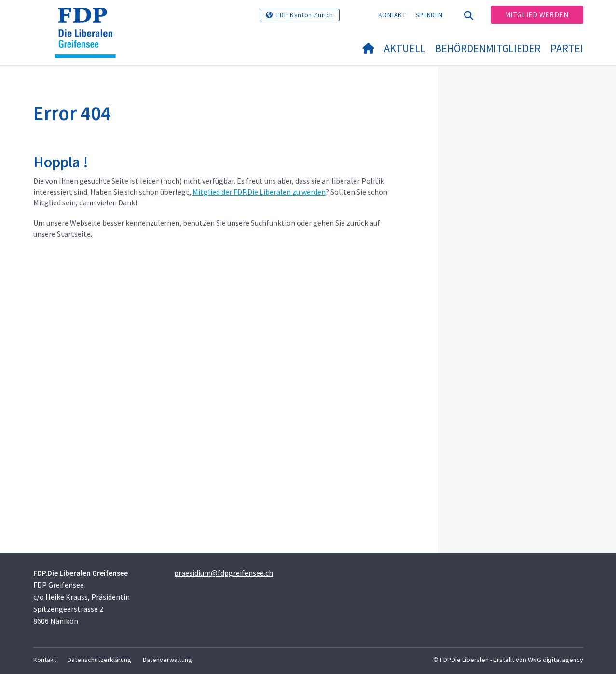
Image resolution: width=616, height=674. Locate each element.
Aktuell (405, 48)
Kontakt (392, 15)
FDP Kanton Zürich (305, 15)
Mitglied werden (537, 15)
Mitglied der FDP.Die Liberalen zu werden (259, 192)
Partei (567, 48)
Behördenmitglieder (488, 48)
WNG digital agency (555, 660)
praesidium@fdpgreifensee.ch (224, 573)
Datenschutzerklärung (99, 660)
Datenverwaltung (167, 660)
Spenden (429, 15)
